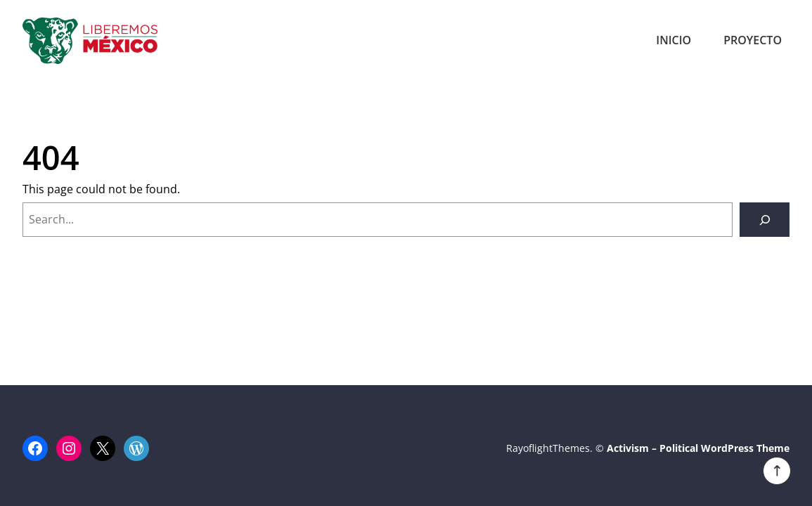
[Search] (765, 220)
